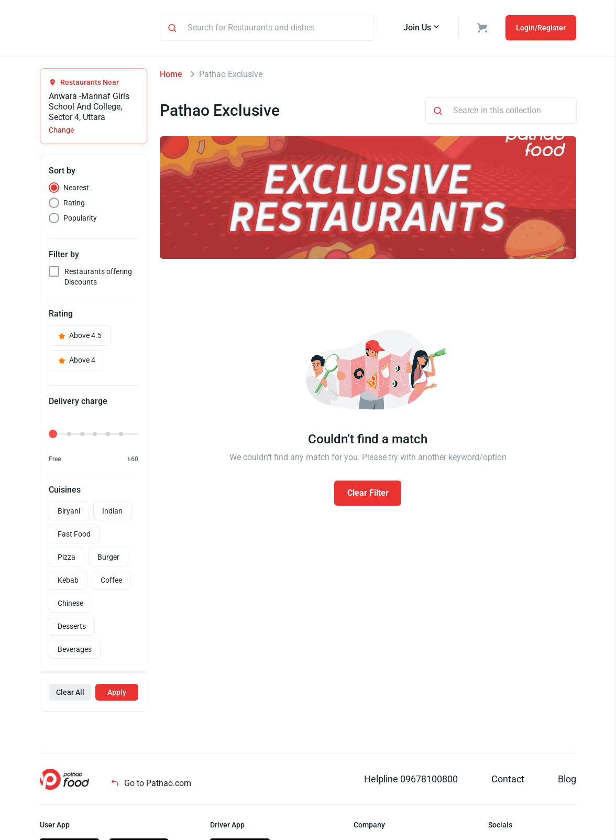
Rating (74, 204)
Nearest (76, 189)
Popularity (80, 220)
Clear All (70, 694)
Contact (508, 781)
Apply (117, 694)
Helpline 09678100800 (411, 781)
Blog (567, 781)
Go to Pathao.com (151, 785)
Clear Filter (368, 494)
